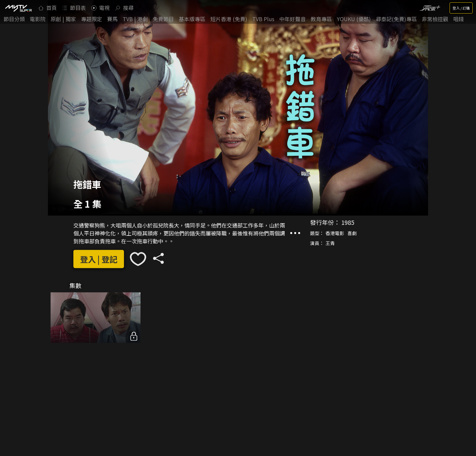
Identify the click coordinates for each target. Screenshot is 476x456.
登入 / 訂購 (461, 8)
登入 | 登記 (99, 259)
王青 (330, 243)
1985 (348, 222)
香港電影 (335, 233)
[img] (18, 8)
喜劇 (352, 233)
